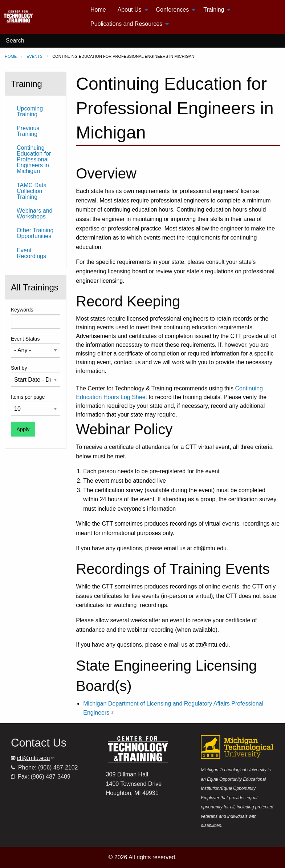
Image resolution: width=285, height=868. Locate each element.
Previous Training (28, 131)
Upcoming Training (30, 111)
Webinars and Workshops (34, 214)
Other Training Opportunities (35, 233)
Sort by (19, 368)
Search (15, 41)
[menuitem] (44, 17)
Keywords (22, 310)
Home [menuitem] (98, 10)
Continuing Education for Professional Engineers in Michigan (34, 159)
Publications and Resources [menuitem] (126, 24)
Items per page (28, 397)
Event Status (25, 339)
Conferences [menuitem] (173, 10)
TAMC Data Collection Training (32, 191)
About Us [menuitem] (130, 10)
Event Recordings (31, 253)
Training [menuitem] (214, 10)
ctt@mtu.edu (36, 758)
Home (11, 56)
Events (34, 56)
